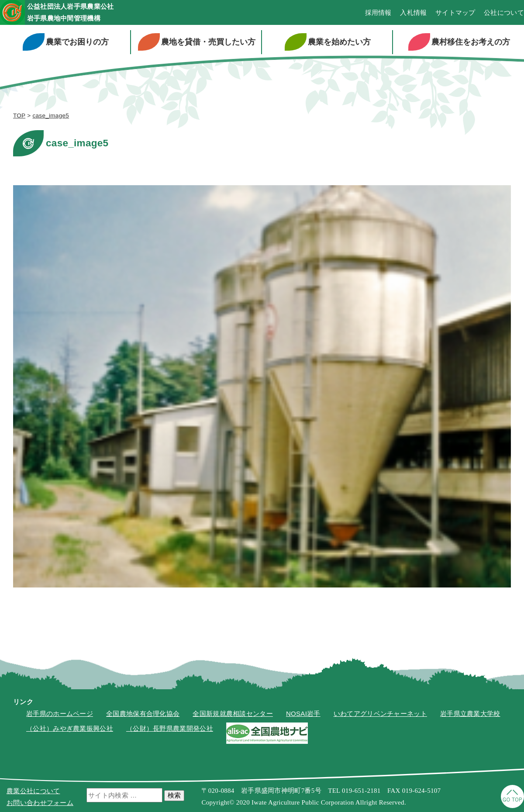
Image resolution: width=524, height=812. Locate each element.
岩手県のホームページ (60, 715)
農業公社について (33, 791)
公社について (504, 13)
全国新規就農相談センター (233, 715)
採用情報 (378, 13)
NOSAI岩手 (303, 715)
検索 (174, 795)
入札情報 (413, 13)
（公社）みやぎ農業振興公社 (70, 730)
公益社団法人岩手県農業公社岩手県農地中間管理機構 (86, 13)
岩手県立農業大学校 (470, 715)
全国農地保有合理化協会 (143, 715)
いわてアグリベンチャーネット (380, 715)
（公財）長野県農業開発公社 (170, 730)
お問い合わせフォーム (40, 803)
